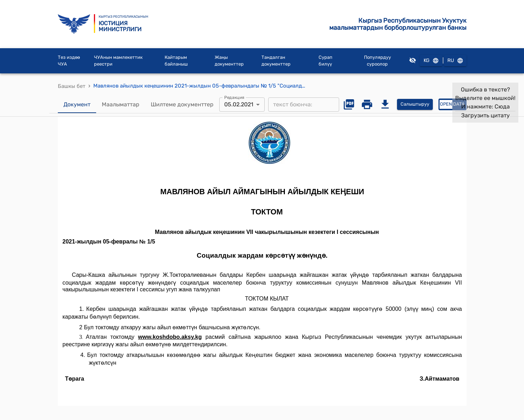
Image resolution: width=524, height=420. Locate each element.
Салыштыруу (415, 104)
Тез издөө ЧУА (69, 61)
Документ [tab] (77, 105)
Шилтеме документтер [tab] (182, 105)
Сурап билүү (326, 61)
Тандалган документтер (276, 61)
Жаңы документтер (229, 61)
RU (455, 61)
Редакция (234, 97)
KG (431, 61)
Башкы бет (72, 86)
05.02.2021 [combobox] (239, 104)
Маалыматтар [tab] (121, 105)
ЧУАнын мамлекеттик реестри (118, 61)
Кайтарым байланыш (176, 61)
